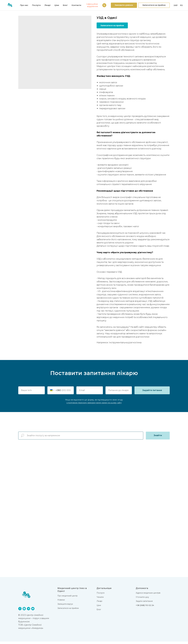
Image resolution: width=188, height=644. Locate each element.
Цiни (57, 5)
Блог (65, 5)
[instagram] (24, 611)
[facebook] (20, 611)
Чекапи (100, 600)
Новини (61, 602)
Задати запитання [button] (144, 604)
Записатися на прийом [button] (68, 611)
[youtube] (33, 611)
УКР (176, 5)
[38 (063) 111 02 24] (104, 5)
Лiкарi (48, 5)
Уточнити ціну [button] (142, 600)
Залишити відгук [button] (65, 606)
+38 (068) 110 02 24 (145, 608)
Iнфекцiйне (92, 4)
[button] (124, 5)
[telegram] (29, 611)
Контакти (76, 5)
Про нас (24, 5)
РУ (181, 5)
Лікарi (99, 604)
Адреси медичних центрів (148, 595)
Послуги (36, 5)
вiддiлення (92, 6)
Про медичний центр (67, 598)
